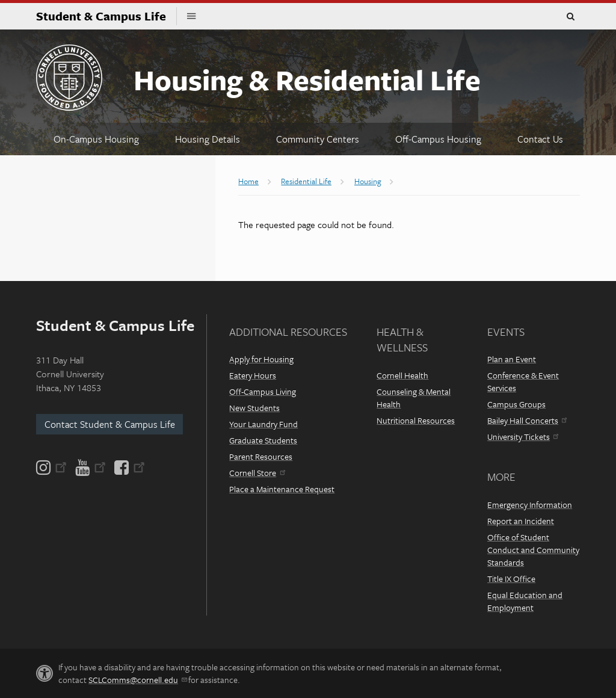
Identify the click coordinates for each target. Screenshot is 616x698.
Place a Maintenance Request (282, 489)
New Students (254, 408)
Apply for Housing (261, 359)
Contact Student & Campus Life (110, 424)
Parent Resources (261, 456)
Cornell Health (402, 375)
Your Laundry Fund (263, 424)
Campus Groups (516, 404)
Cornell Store (257, 473)
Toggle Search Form (570, 17)
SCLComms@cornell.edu (137, 680)
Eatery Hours (253, 375)
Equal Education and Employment (525, 601)
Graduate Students (263, 440)
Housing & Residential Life (307, 79)
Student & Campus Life (106, 16)
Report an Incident (521, 521)
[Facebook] (129, 468)
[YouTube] (91, 468)
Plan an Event (512, 359)
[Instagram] (52, 468)
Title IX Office (511, 579)
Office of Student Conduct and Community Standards (533, 550)
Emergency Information (530, 505)
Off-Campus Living (263, 391)
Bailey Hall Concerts (527, 420)
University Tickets (523, 437)
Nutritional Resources (416, 420)
